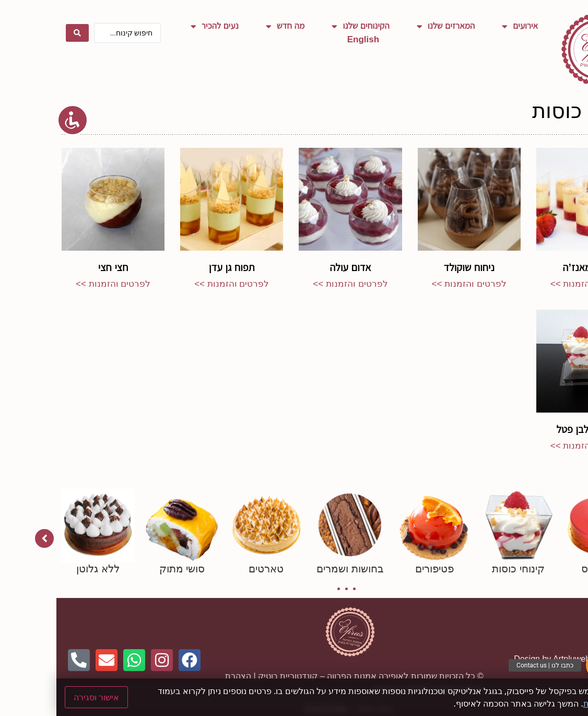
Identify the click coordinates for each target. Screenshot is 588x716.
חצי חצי (57, 267)
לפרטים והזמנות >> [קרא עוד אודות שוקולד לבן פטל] (531, 446)
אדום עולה (294, 267)
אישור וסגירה (40, 697)
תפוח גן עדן (175, 267)
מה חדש (229, 26)
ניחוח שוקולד (413, 267)
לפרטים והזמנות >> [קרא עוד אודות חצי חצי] (57, 284)
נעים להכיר (158, 26)
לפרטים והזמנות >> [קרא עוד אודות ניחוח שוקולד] (413, 284)
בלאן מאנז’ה (532, 267)
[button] (544, 665)
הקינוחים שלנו (304, 26)
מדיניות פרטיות (553, 703)
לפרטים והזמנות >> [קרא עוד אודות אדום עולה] (294, 284)
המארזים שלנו (390, 26)
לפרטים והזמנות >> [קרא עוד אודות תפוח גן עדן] (175, 284)
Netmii (571, 659)
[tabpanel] (546, 532)
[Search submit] (21, 33)
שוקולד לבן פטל (531, 429)
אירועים (463, 26)
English (307, 39)
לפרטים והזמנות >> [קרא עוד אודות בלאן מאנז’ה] (531, 284)
